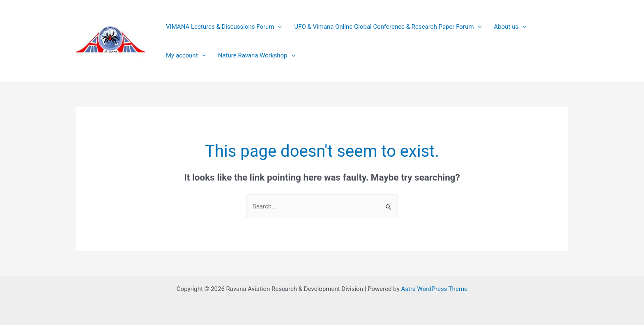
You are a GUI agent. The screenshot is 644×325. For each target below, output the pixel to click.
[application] (278, 27)
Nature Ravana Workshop (257, 55)
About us (510, 27)
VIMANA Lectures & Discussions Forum (224, 27)
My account (186, 55)
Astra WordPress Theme (434, 289)
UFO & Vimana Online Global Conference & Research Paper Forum (388, 27)
